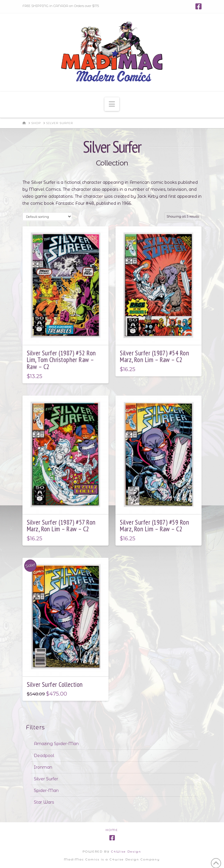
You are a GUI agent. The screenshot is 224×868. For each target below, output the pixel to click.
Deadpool (44, 756)
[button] (112, 104)
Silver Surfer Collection (55, 684)
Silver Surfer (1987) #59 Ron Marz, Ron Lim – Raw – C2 (154, 526)
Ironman (43, 767)
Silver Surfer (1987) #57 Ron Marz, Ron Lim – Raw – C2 (61, 526)
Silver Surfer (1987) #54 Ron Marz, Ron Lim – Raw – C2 (154, 356)
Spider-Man (46, 791)
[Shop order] (47, 217)
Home (112, 830)
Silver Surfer (46, 779)
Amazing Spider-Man (56, 744)
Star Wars (44, 802)
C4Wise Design (126, 852)
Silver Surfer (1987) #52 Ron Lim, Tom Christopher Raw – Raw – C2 (61, 360)
